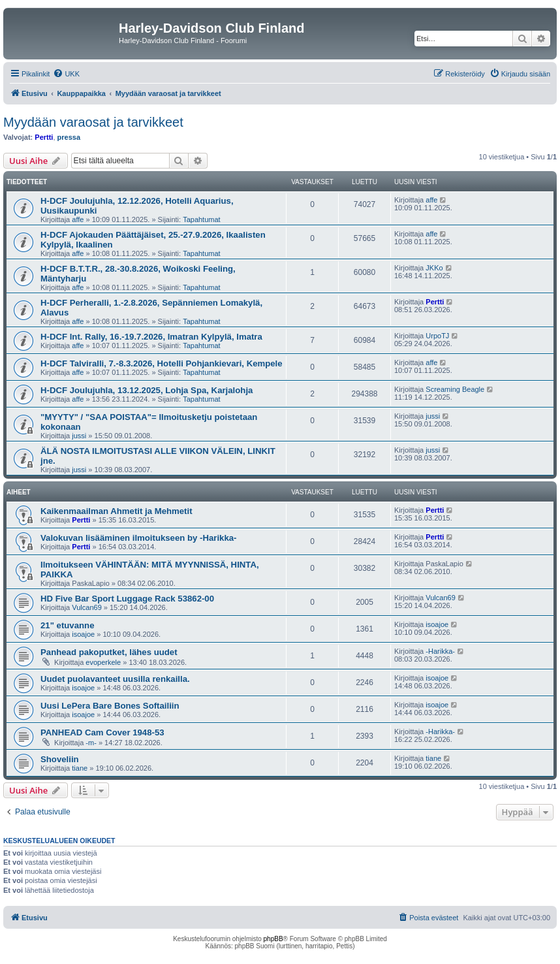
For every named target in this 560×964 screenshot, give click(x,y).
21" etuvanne (67, 625)
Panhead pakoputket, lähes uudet (109, 652)
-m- (91, 743)
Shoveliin (60, 759)
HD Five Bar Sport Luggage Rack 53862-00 (127, 599)
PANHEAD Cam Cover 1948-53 (102, 732)
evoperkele (103, 662)
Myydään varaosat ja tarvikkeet (93, 122)
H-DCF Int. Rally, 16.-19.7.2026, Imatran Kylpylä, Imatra (151, 337)
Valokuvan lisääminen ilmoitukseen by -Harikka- (139, 538)
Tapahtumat (201, 219)
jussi (79, 436)
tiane (80, 768)
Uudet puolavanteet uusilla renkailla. (115, 679)
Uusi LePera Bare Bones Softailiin (110, 706)
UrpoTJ (437, 336)
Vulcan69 (86, 607)
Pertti (44, 137)
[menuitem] (66, 74)
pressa (69, 137)
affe (78, 219)
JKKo (434, 268)
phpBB (273, 939)
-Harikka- (440, 651)
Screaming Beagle (455, 389)
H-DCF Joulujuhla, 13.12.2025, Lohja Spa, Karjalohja (147, 390)
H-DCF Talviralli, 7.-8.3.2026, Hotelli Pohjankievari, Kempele (162, 363)
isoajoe (83, 634)
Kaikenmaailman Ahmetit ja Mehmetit (117, 511)
